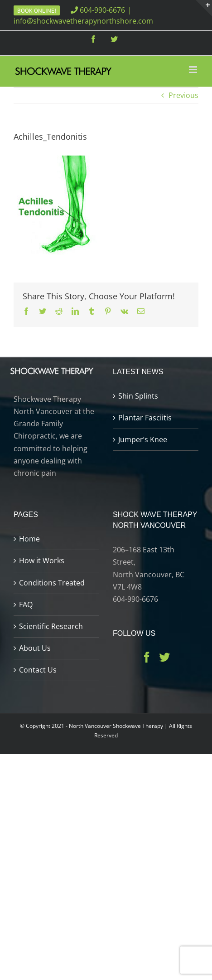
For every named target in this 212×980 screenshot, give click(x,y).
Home (29, 539)
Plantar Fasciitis (145, 418)
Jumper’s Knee (143, 439)
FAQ (26, 605)
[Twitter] (164, 657)
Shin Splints (138, 396)
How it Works (42, 561)
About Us (35, 648)
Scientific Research (51, 626)
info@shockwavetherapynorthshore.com (83, 21)
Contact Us (38, 670)
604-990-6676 (98, 10)
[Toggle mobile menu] (194, 70)
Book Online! (37, 11)
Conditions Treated (52, 583)
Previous (183, 95)
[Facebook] (147, 657)
